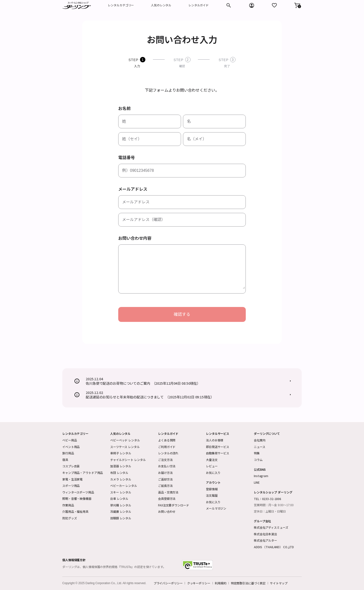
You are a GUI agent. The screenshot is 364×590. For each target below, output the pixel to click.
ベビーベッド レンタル (125, 440)
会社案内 (260, 440)
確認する (182, 314)
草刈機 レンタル (121, 505)
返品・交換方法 (168, 492)
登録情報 (212, 489)
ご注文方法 (165, 460)
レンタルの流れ (168, 453)
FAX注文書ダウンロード (174, 505)
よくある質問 (167, 440)
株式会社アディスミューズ (271, 527)
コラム (258, 460)
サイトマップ (279, 583)
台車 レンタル (119, 498)
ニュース (260, 447)
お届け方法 (165, 473)
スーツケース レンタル (125, 447)
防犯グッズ (70, 518)
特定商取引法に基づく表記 (248, 583)
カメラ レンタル (121, 479)
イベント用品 (71, 447)
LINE (257, 482)
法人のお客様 (215, 440)
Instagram (261, 476)
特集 (257, 453)
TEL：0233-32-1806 (268, 499)
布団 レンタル (119, 473)
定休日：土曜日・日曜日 (270, 512)
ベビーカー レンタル (124, 486)
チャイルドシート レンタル (128, 460)
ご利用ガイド (167, 447)
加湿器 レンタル (121, 466)
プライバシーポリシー (168, 583)
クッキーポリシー (199, 583)
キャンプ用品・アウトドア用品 (83, 473)
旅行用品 (68, 453)
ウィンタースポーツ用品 (78, 492)
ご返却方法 (165, 479)
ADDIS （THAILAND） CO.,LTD (274, 547)
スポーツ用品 (71, 486)
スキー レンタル (121, 492)
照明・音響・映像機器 (77, 498)
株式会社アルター (265, 540)
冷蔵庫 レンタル (121, 511)
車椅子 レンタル (121, 453)
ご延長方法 (165, 486)
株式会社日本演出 (265, 534)
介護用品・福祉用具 (75, 511)
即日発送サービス (218, 447)
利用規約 (221, 583)
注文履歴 (212, 495)
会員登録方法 (167, 498)
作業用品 (68, 505)
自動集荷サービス (218, 453)
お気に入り (213, 473)
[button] (297, 5)
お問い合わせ (167, 511)
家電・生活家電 (72, 479)
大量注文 (212, 460)
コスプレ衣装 (71, 466)
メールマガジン (216, 508)
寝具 (65, 460)
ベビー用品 (70, 440)
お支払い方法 (167, 466)
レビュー (212, 466)
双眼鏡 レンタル (121, 518)
